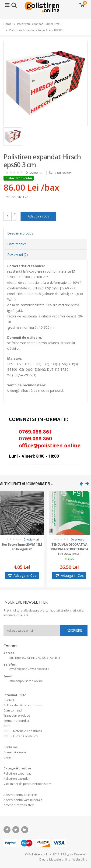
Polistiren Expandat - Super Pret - (39, 24)
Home (7, 24)
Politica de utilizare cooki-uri (23, 705)
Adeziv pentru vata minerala (23, 800)
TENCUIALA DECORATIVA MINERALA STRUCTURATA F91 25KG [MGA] (69, 549)
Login (7, 757)
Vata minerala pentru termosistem (27, 784)
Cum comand (13, 710)
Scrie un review (60, 173)
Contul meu (12, 747)
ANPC (7, 726)
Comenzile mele (15, 752)
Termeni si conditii (16, 721)
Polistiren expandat (17, 774)
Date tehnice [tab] (17, 244)
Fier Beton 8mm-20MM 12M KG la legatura (22, 547)
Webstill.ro (80, 859)
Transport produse (17, 716)
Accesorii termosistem (19, 805)
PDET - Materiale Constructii (23, 731)
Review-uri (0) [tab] (17, 254)
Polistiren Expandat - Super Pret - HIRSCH (36, 30)
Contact (9, 700)
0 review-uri (35, 173)
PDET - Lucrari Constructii (21, 736)
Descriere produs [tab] (20, 233)
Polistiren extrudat (16, 779)
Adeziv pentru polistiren (20, 795)
